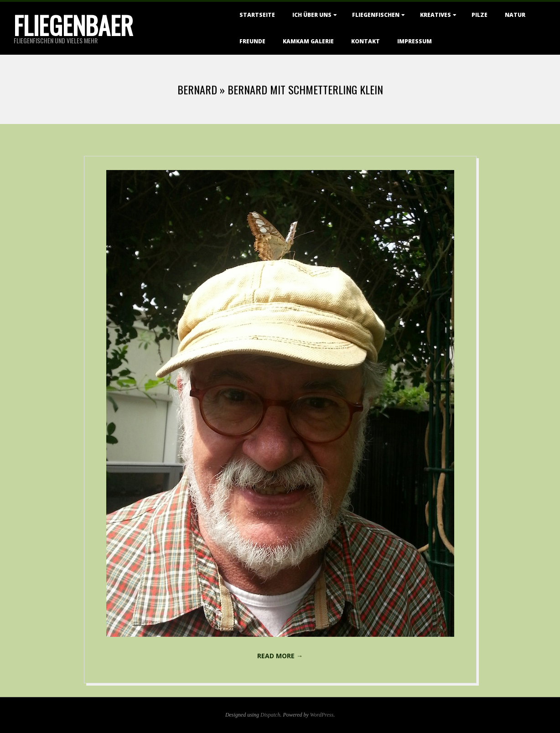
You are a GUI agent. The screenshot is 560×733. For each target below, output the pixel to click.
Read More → (280, 656)
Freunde (252, 41)
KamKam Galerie (308, 41)
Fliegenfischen (376, 15)
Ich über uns (312, 15)
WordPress (322, 715)
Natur (515, 15)
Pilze (480, 15)
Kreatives (436, 15)
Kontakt (366, 41)
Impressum (415, 41)
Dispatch (270, 715)
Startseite (257, 15)
